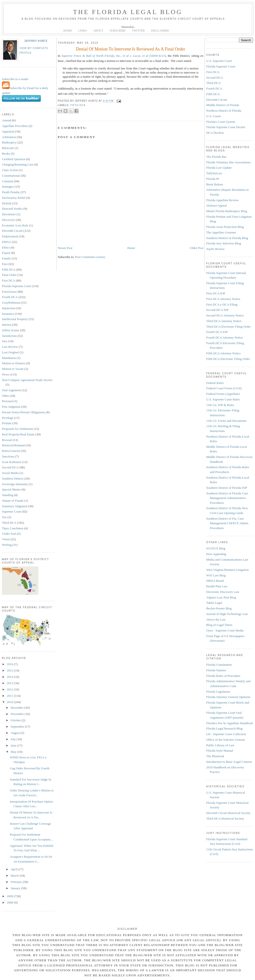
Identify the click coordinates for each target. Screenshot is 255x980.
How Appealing (216, 554)
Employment (10, 236)
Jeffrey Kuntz (36, 41)
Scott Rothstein (12, 462)
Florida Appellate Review (222, 200)
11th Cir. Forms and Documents (226, 421)
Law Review (10, 347)
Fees (5, 264)
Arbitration (9, 137)
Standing (8, 495)
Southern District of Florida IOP (227, 488)
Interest (7, 325)
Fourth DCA (10, 297)
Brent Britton (215, 184)
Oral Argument (11, 390)
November (18, 714)
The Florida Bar (216, 157)
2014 (10, 677)
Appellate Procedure (15, 126)
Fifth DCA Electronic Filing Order (228, 359)
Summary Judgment (15, 506)
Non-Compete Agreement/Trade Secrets (27, 380)
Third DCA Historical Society (225, 818)
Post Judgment (11, 407)
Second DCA (10, 467)
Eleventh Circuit (12, 231)
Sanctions (8, 456)
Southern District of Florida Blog (227, 238)
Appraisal (8, 131)
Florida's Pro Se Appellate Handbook (230, 723)
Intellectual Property (15, 319)
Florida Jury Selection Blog (224, 243)
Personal (7, 401)
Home (131, 248)
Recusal (7, 440)
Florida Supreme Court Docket (226, 127)
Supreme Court (12, 511)
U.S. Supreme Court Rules (223, 399)
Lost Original (10, 352)
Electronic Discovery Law (223, 592)
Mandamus (9, 358)
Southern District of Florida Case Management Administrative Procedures (227, 498)
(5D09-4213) (114, 56)
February (17, 882)
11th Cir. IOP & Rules (220, 405)
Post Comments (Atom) (90, 257)
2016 (10, 664)
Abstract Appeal (216, 205)
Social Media (10, 473)
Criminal (8, 181)
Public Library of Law (220, 745)
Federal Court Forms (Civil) (224, 388)
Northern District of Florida (224, 111)
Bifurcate (8, 148)
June (14, 745)
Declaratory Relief (14, 198)
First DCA (9, 280)
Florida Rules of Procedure (223, 676)
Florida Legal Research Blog (224, 728)
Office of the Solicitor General (226, 740)
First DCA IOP (216, 293)
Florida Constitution (219, 665)
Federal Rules (215, 383)
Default (7, 203)
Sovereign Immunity (15, 484)
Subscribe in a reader (15, 79)
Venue (6, 539)
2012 (10, 689)
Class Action (10, 170)
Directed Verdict (12, 209)
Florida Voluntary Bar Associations (228, 162)
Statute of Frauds (13, 501)
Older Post (197, 248)
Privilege (8, 418)
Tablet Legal (214, 603)
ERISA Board (215, 581)
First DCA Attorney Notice (223, 299)
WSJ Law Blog (216, 575)
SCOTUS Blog (216, 548)
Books (6, 154)
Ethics (6, 247)
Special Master (11, 489)
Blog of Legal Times (219, 625)
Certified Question (14, 159)
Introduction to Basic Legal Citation (229, 762)
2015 (10, 670)
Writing (7, 545)
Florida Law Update (219, 168)
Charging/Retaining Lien (18, 164)
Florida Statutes (216, 670)
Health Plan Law (217, 586)
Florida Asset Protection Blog (225, 227)
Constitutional (11, 176)
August (16, 733)
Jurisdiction (9, 336)
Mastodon (128, 27)
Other (6, 396)
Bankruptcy (9, 142)
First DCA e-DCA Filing (222, 304)
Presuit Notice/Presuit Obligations (24, 412)
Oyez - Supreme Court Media (225, 630)
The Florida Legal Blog (128, 12)
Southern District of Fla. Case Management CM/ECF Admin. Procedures (228, 523)
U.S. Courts (214, 116)
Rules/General (11, 451)
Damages (8, 187)
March (15, 876)
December (18, 708)
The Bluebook (215, 756)
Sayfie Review (215, 249)
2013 (10, 683)
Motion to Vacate (13, 369)
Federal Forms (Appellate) (223, 394)
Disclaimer (9, 214)
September (18, 727)
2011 (10, 696)
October (16, 720)
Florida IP (213, 179)
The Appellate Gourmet (221, 232)
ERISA (7, 242)
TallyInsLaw (214, 173)
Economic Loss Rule (15, 225)
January (16, 888)
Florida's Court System (221, 122)
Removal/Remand (13, 445)
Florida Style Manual (220, 751)
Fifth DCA (9, 270)
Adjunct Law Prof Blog (221, 597)
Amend (7, 120)
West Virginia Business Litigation (227, 570)
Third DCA (9, 523)
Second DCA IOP (217, 310)
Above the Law (216, 619)
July (14, 739)
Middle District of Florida (223, 105)
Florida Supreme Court (16, 286)
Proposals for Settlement (17, 429)
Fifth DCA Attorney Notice (223, 353)
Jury (5, 341)
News (6, 374)
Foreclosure (9, 292)
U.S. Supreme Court (219, 61)
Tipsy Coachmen (13, 528)
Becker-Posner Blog (219, 608)
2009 (10, 896)
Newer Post (65, 248)
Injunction (8, 308)
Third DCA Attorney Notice (224, 321)
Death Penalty (11, 192)
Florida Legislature (218, 692)
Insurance (8, 314)
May (14, 752)
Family (6, 258)
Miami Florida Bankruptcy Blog (227, 211)
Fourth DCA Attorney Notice (225, 337)
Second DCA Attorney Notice (225, 315)
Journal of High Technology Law (227, 614)
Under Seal (9, 534)
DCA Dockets (215, 133)
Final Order (9, 275)
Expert (6, 253)
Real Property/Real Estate (18, 434)
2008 (10, 902)
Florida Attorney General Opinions (228, 697)
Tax (4, 517)
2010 (10, 702)
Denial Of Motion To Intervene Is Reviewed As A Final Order (131, 49)
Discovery (8, 220)
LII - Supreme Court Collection (226, 734)
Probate (7, 423)
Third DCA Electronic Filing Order (228, 327)
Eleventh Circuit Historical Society (228, 813)
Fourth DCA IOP (217, 332)
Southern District (13, 478)
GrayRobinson (11, 303)
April (14, 869)
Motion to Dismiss (14, 363)
